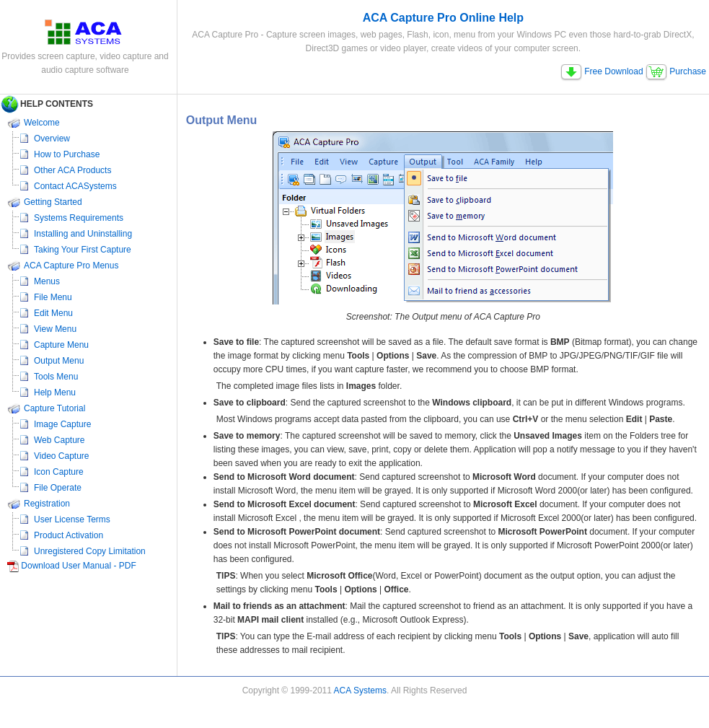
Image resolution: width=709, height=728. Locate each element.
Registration (47, 504)
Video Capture (62, 456)
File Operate (58, 488)
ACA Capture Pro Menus (71, 266)
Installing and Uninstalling (83, 234)
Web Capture (59, 440)
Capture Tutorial (54, 408)
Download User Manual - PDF (78, 566)
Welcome (42, 123)
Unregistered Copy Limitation (90, 551)
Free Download (602, 71)
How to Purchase (67, 154)
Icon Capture (59, 472)
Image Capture (62, 424)
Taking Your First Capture (83, 250)
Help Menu (55, 392)
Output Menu (59, 361)
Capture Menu (61, 345)
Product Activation (69, 535)
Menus (47, 281)
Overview (52, 139)
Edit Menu (53, 313)
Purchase (676, 71)
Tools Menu (56, 377)
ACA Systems (360, 690)
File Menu (53, 297)
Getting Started (53, 202)
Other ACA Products (72, 170)
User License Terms (72, 519)
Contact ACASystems (75, 186)
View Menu (55, 329)
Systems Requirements (79, 218)
